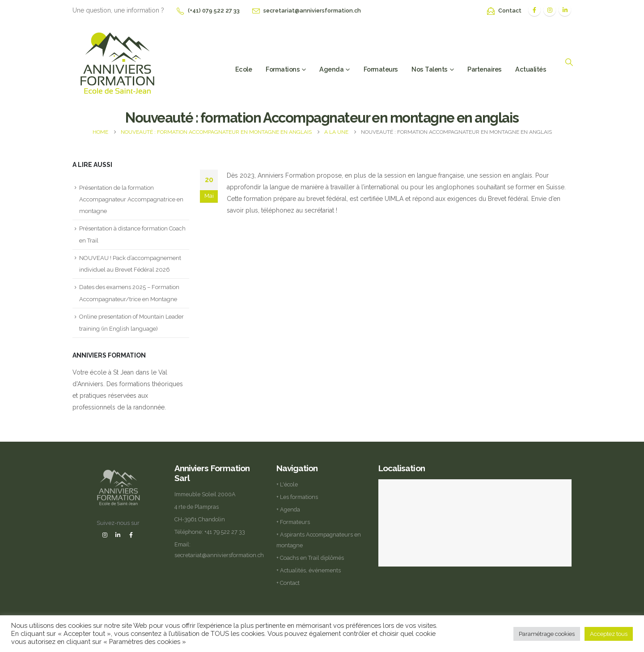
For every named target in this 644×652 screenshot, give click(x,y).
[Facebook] (534, 10)
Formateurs (381, 69)
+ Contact (288, 583)
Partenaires (485, 69)
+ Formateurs (293, 522)
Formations (283, 69)
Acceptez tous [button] (609, 634)
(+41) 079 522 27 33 (214, 11)
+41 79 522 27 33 (225, 532)
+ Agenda (288, 509)
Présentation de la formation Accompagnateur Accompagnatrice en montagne (131, 200)
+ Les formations (297, 497)
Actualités (531, 69)
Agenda (331, 69)
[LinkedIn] (565, 10)
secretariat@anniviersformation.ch (312, 11)
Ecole (244, 69)
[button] (569, 62)
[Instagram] (550, 10)
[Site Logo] (117, 62)
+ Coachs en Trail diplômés (310, 558)
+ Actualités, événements (309, 570)
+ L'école (287, 484)
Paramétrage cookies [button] (547, 634)
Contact (510, 11)
